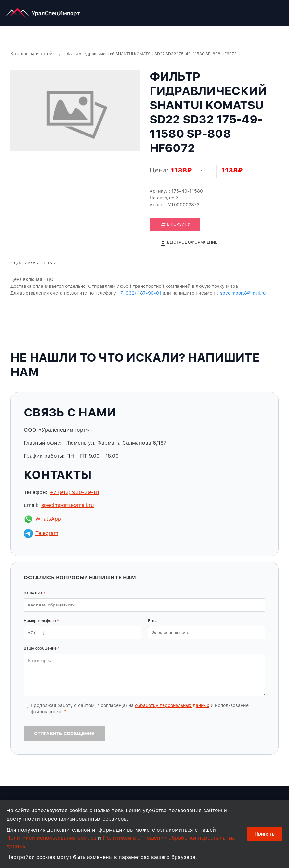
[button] (279, 13)
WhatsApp (42, 519)
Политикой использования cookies (51, 838)
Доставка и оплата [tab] (35, 263)
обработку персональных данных (172, 705)
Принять (265, 834)
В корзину (175, 225)
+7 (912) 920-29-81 (75, 492)
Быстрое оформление (188, 243)
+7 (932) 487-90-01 (139, 293)
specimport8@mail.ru (243, 293)
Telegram (41, 533)
